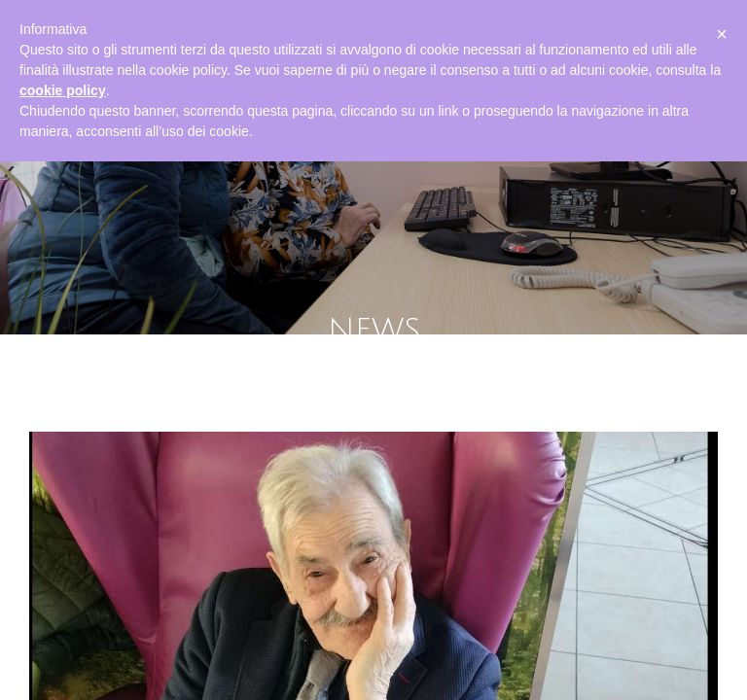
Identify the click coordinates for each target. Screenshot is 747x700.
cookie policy (63, 90)
